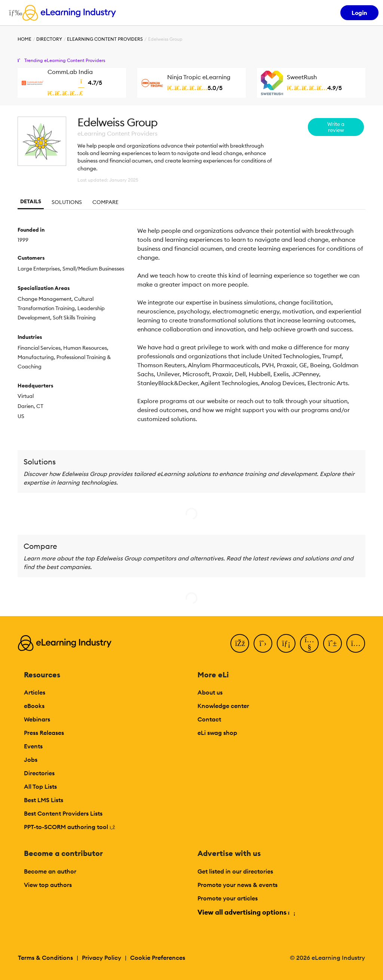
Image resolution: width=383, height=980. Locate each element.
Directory (49, 39)
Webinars (37, 719)
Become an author (50, 871)
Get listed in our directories (235, 871)
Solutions (67, 202)
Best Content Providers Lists (63, 813)
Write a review (336, 127)
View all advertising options (246, 912)
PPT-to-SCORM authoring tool (70, 827)
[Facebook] (240, 643)
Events (33, 746)
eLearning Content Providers (105, 39)
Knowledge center (223, 706)
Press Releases (44, 733)
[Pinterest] (333, 643)
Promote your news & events (238, 885)
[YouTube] (309, 643)
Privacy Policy (102, 958)
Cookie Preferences (158, 958)
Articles (35, 692)
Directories (39, 773)
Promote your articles (228, 898)
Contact (209, 719)
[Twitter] (263, 643)
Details (31, 201)
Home (24, 39)
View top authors (48, 885)
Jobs (31, 760)
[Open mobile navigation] (14, 13)
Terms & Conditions (45, 958)
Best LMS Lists (44, 800)
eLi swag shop (217, 733)
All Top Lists (40, 786)
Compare (105, 202)
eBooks (34, 706)
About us (210, 692)
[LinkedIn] (286, 643)
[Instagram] (356, 643)
